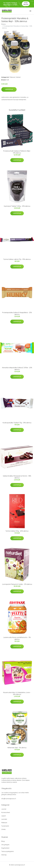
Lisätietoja (9, 89)
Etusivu (4, 24)
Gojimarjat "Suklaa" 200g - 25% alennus (17, 206)
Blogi (3, 841)
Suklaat (18, 77)
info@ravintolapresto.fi (9, 799)
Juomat (4, 809)
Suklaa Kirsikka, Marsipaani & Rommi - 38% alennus (17, 477)
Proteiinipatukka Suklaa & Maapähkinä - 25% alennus (17, 313)
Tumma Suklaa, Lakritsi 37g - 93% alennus (17, 259)
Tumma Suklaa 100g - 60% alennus (17, 531)
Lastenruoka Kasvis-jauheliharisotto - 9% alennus (17, 638)
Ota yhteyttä (5, 845)
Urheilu (3, 829)
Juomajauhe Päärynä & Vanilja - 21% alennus (17, 584)
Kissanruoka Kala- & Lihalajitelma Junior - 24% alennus (17, 693)
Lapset (4, 816)
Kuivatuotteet (6, 812)
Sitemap (4, 855)
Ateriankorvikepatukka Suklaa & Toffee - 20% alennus (17, 369)
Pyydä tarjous (26, 4)
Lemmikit (4, 819)
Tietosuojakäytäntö (8, 851)
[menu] (31, 11)
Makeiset (12, 77)
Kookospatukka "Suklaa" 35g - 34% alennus (17, 423)
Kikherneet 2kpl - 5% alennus (17, 748)
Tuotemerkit (5, 826)
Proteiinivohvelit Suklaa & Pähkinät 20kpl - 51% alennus (17, 152)
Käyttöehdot (5, 848)
